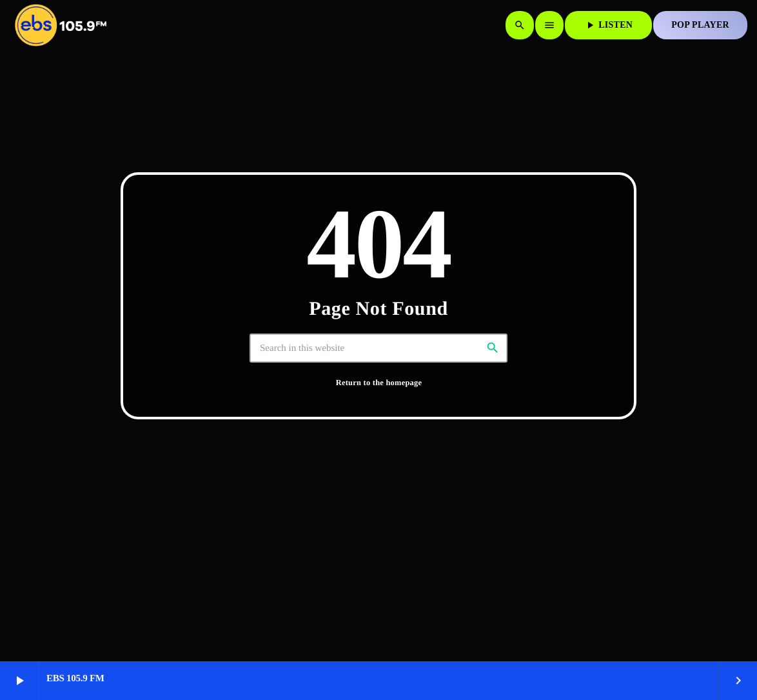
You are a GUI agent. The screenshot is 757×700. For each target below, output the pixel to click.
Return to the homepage (379, 383)
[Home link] (61, 25)
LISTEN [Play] (608, 25)
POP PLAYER (700, 25)
